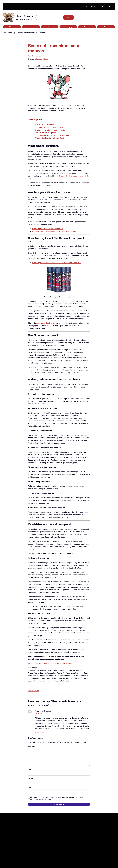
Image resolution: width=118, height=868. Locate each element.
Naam (30, 769)
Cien (72, 401)
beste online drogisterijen (46, 323)
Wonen (31, 27)
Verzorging (68, 27)
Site (29, 788)
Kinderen (87, 27)
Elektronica (12, 27)
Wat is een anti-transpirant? (46, 125)
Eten (50, 27)
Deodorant (40, 59)
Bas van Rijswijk (33, 691)
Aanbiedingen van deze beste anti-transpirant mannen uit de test (56, 263)
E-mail (30, 778)
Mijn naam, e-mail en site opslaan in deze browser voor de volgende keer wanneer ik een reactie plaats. (58, 798)
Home (5, 33)
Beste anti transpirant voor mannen (54, 48)
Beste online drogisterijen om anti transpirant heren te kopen (54, 231)
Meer (106, 27)
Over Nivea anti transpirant (45, 133)
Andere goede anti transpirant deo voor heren (53, 135)
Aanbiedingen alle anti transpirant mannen (48, 229)
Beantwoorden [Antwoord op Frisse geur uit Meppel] (40, 733)
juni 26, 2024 (40, 714)
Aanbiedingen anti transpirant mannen (50, 127)
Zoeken (68, 17)
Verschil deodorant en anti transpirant (50, 138)
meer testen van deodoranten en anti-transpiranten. (54, 663)
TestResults (25, 16)
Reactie (31, 746)
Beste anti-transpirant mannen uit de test (51, 130)
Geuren (47, 59)
